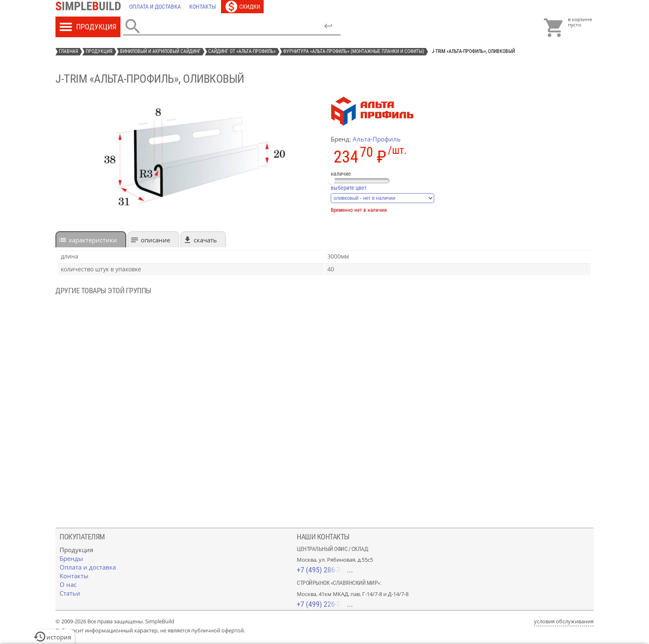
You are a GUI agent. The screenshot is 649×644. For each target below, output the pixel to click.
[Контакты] (203, 7)
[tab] (91, 239)
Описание (155, 240)
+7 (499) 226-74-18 (325, 604)
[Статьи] (70, 593)
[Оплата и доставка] (155, 7)
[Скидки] (242, 7)
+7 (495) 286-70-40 (325, 570)
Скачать (205, 240)
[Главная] (90, 7)
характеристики (93, 240)
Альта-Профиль (377, 139)
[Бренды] (71, 558)
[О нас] (68, 584)
